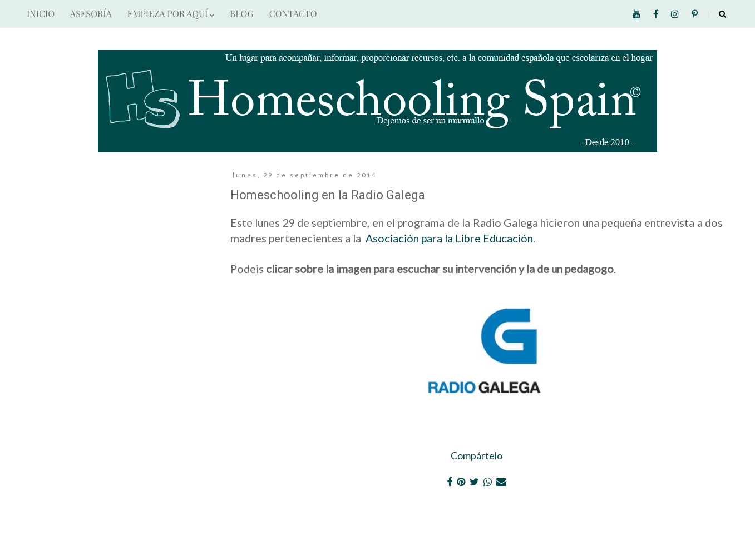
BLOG (241, 14)
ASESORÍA (91, 14)
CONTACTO (293, 14)
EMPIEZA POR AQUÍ (171, 14)
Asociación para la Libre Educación (449, 238)
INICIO (41, 14)
